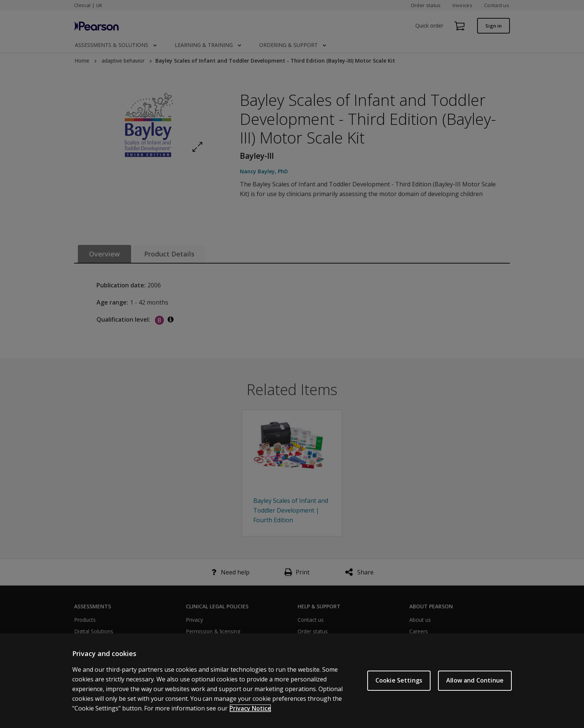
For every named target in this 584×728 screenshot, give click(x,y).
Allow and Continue (475, 680)
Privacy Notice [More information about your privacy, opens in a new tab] (250, 708)
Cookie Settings (399, 680)
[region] (292, 681)
